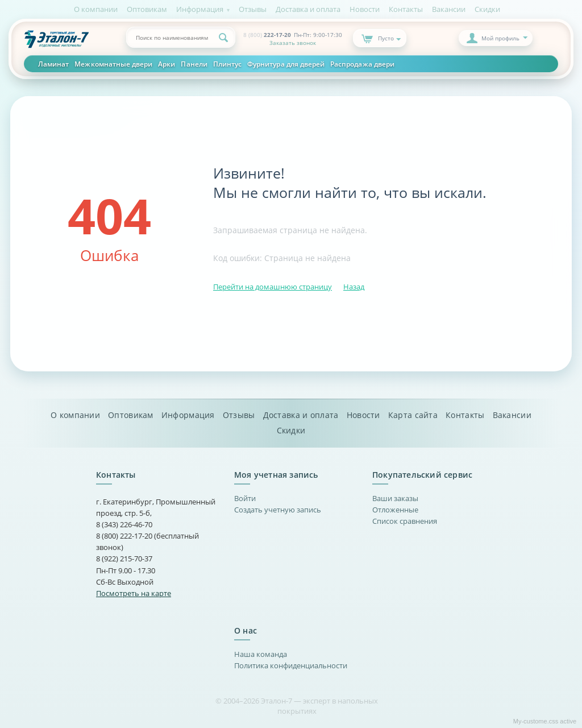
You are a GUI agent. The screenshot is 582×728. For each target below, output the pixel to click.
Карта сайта (413, 415)
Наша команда (261, 654)
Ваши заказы (395, 498)
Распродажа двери (362, 64)
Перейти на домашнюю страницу (273, 287)
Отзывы (253, 9)
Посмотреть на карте (134, 593)
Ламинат (53, 64)
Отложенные (395, 510)
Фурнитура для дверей (286, 64)
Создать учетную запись (278, 510)
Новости (365, 9)
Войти (245, 498)
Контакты (406, 9)
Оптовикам (147, 9)
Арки (167, 64)
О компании (96, 9)
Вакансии (449, 9)
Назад (354, 287)
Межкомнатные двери (113, 64)
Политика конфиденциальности (291, 665)
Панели (194, 64)
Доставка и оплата (308, 9)
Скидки (487, 9)
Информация (200, 9)
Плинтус (227, 64)
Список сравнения (405, 521)
